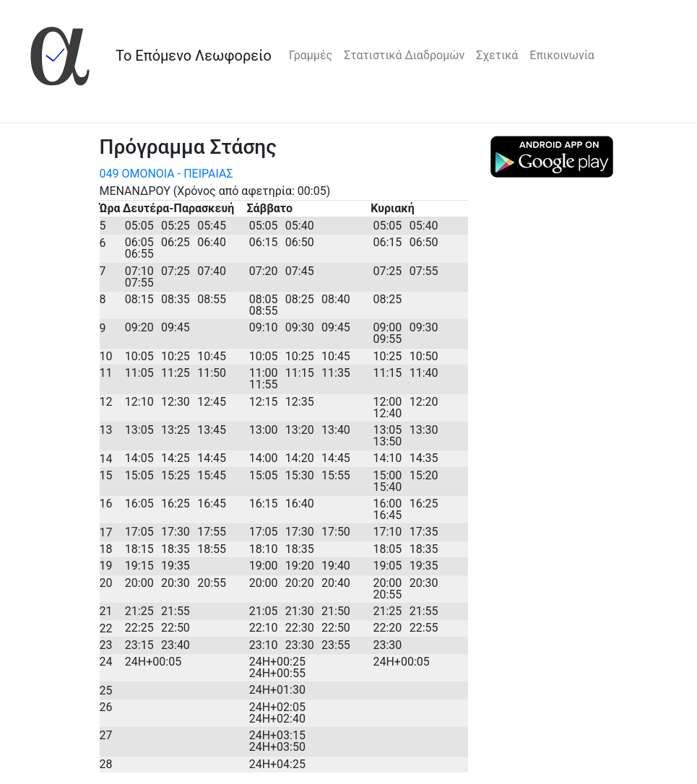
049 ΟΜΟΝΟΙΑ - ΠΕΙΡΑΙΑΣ (166, 174)
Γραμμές (311, 55)
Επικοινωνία (562, 55)
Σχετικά (497, 55)
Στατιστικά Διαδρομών (404, 55)
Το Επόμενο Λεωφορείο (194, 56)
